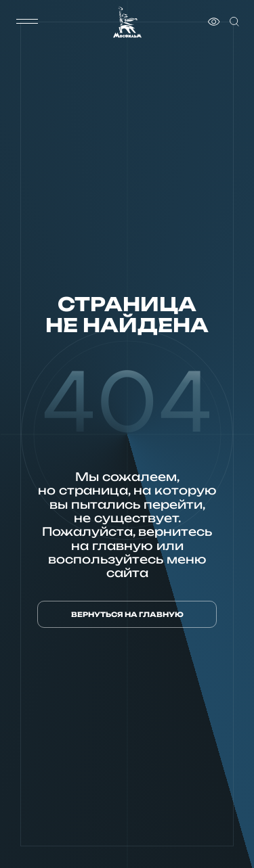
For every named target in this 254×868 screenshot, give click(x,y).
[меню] (27, 22)
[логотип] (127, 22)
